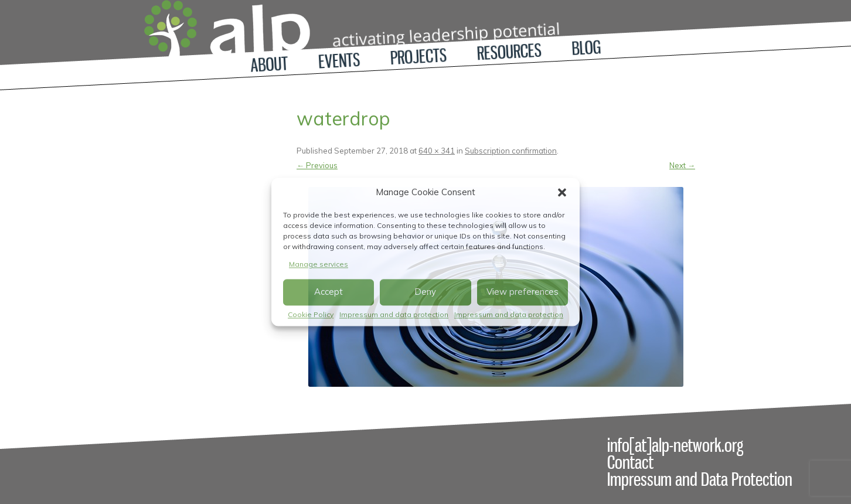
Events (339, 61)
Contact (630, 462)
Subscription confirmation (511, 151)
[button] (562, 192)
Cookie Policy (311, 314)
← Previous (317, 165)
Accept (329, 292)
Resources (509, 52)
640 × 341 (437, 151)
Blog (586, 48)
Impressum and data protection (394, 314)
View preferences (522, 292)
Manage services (319, 264)
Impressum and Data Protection (700, 479)
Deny (425, 292)
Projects (418, 57)
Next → (682, 165)
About (269, 64)
